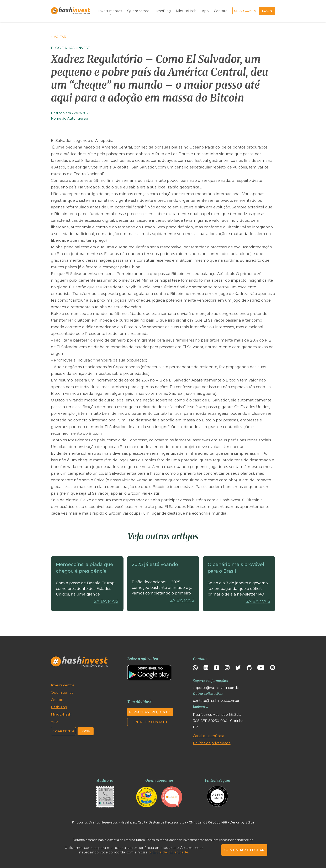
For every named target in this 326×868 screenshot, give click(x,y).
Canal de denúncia (209, 736)
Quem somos (138, 11)
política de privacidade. (169, 852)
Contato (221, 11)
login (267, 11)
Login (86, 731)
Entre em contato (150, 722)
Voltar (59, 37)
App (205, 11)
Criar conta (245, 11)
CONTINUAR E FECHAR (244, 850)
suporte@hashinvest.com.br (216, 688)
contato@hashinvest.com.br (216, 701)
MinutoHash (186, 11)
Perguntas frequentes (150, 712)
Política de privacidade (212, 743)
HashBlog (163, 11)
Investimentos (110, 11)
